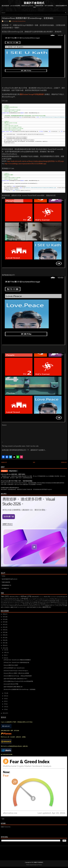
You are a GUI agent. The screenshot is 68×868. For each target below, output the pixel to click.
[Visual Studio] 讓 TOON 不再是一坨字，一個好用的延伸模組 (17, 481)
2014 (4, 645)
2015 (4, 643)
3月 (5, 704)
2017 (4, 638)
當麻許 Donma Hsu (6, 827)
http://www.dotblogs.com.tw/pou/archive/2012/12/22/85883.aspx (26, 164)
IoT (41, 601)
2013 (4, 648)
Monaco (23, 602)
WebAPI (20, 606)
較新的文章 (4, 462)
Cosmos (47, 599)
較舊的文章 (64, 462)
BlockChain (14, 599)
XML (57, 606)
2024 (4, 619)
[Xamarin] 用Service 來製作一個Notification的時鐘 (16, 673)
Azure (46, 597)
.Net (3, 596)
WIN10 (11, 606)
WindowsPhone (22, 21)
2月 (5, 707)
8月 (5, 658)
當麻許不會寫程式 (34, 3)
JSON (46, 601)
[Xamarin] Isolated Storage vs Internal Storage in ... (16, 671)
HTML (36, 601)
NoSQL (35, 602)
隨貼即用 (46, 607)
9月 (5, 655)
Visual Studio (62, 604)
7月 (5, 693)
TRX (29, 604)
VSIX (55, 604)
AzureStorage (62, 597)
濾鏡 (12, 607)
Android (34, 597)
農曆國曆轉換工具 (7, 585)
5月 (5, 699)
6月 (5, 696)
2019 (4, 632)
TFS (20, 604)
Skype (16, 604)
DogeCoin (59, 599)
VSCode (51, 604)
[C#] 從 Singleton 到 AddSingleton (10, 488)
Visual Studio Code (5, 606)
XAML (53, 606)
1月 (5, 709)
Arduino (41, 597)
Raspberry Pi (6, 604)
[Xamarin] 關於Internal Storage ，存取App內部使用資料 (18, 676)
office (61, 606)
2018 (4, 635)
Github (4, 576)
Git (24, 601)
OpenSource (54, 602)
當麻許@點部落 (6, 582)
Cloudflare (41, 599)
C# (12, 21)
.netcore (12, 597)
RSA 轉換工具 (5, 588)
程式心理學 (23, 607)
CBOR (30, 599)
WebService (27, 606)
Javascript (52, 601)
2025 (4, 617)
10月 (5, 653)
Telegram (35, 604)
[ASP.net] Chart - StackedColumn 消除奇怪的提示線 (16, 663)
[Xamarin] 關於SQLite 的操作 (11, 665)
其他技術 (7, 607)
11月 (5, 650)
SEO (12, 604)
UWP (47, 604)
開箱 (40, 607)
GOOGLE (19, 601)
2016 (4, 640)
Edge (2, 601)
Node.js (42, 602)
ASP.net (24, 596)
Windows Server (40, 606)
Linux (60, 601)
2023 (4, 622)
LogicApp (5, 602)
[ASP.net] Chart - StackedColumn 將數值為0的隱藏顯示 (17, 660)
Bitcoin (3, 599)
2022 (4, 625)
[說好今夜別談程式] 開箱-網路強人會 (13, 687)
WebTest (33, 606)
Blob (7, 599)
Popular (4, 471)
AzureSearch (53, 597)
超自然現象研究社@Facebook (10, 579)
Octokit (47, 602)
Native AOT (29, 602)
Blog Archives (13, 471)
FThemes (40, 865)
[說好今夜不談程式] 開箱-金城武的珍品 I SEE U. (16, 679)
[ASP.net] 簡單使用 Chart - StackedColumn (14, 668)
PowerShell (62, 602)
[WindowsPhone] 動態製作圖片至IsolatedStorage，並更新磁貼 (28, 18)
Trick (42, 604)
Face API (13, 601)
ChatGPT (34, 599)
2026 (4, 614)
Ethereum (7, 601)
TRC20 (24, 604)
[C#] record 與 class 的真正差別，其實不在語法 (13, 474)
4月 (5, 701)
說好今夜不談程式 (32, 607)
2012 (4, 713)
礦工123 (17, 607)
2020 (4, 630)
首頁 (34, 462)
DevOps (52, 599)
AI (18, 597)
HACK (32, 601)
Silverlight (15, 21)
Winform (47, 606)
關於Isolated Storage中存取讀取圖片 (32, 94)
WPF (16, 606)
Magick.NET (17, 602)
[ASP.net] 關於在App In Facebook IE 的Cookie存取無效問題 (18, 681)
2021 (4, 627)
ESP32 (64, 599)
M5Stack (11, 602)
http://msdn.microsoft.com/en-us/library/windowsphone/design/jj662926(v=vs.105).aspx (36, 161)
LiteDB (66, 601)
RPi (66, 602)
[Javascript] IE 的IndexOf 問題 (11, 684)
